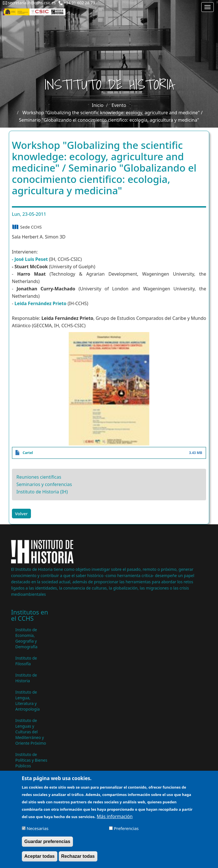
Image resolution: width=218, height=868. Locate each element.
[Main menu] (207, 7)
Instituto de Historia (26, 678)
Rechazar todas (78, 860)
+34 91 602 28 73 (79, 3)
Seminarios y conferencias (44, 484)
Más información (115, 820)
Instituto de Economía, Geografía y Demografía (26, 638)
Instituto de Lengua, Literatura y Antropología (28, 701)
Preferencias (126, 832)
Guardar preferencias (47, 845)
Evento (119, 105)
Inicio (98, 105)
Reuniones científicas (39, 477)
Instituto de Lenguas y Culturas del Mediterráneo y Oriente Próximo (31, 732)
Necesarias (38, 832)
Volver (21, 514)
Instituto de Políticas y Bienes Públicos (31, 760)
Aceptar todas (40, 860)
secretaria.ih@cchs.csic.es (32, 3)
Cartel (28, 453)
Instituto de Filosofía (26, 661)
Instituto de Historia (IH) (42, 492)
